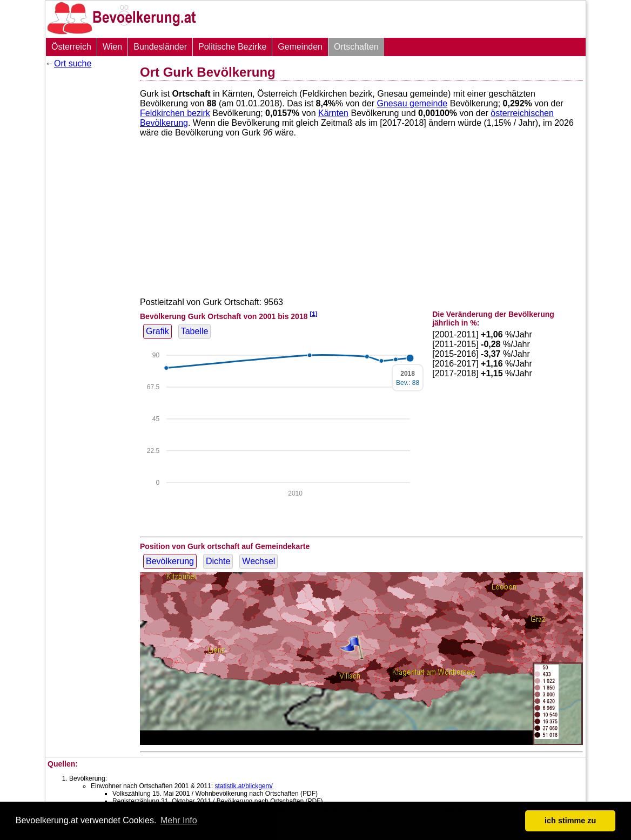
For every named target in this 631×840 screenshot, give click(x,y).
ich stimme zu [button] (570, 821)
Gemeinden (300, 47)
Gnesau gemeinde (412, 103)
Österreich (71, 47)
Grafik (157, 331)
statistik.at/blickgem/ (243, 786)
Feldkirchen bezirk (175, 113)
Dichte (218, 561)
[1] (313, 313)
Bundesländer (160, 47)
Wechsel (259, 561)
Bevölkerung (170, 561)
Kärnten (333, 113)
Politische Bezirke (232, 47)
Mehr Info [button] (179, 820)
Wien (112, 47)
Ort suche (73, 63)
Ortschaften (356, 47)
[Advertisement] (89, 235)
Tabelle (195, 331)
